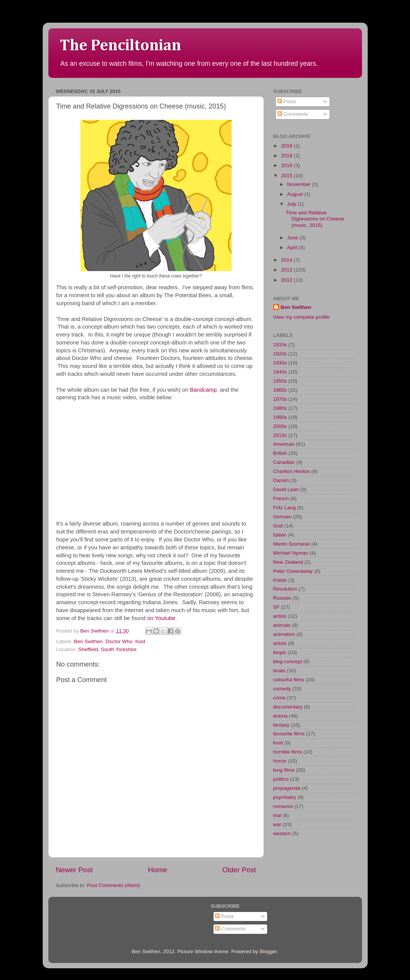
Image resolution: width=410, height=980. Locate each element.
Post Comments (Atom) (113, 885)
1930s (280, 363)
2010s (280, 435)
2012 (287, 280)
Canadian (284, 462)
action (280, 616)
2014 (287, 260)
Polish (280, 580)
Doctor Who (119, 641)
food (140, 641)
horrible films (288, 752)
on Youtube (161, 618)
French (281, 499)
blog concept (288, 661)
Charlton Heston (292, 471)
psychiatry (285, 797)
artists (280, 643)
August (296, 194)
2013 (287, 270)
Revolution (285, 589)
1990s (280, 417)
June (293, 238)
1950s (280, 381)
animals (282, 625)
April (293, 247)
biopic (280, 652)
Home (158, 870)
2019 (287, 146)
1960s (280, 390)
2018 (287, 156)
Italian (280, 535)
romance (283, 806)
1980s (280, 408)
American (284, 444)
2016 (287, 165)
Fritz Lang (285, 508)
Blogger (268, 951)
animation (284, 634)
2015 (287, 176)
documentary (288, 707)
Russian (282, 598)
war (277, 824)
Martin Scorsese (292, 544)
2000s (280, 426)
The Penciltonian (120, 46)
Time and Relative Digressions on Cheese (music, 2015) (315, 219)
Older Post (239, 870)
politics (281, 779)
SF (276, 607)
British (280, 453)
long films (284, 770)
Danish (281, 480)
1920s (280, 354)
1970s (280, 399)
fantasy (282, 725)
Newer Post (74, 870)
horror (280, 761)
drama (280, 716)
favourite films (289, 734)
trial (277, 815)
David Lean (286, 489)
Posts (287, 102)
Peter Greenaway (293, 571)
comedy (282, 689)
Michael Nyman (291, 553)
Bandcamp (203, 390)
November (300, 184)
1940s (280, 372)
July (292, 204)
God (278, 526)
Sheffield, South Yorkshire (107, 649)
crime (279, 698)
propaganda (287, 788)
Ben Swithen (88, 641)
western (282, 833)
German (282, 517)
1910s (280, 345)
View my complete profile (302, 317)
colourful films (289, 680)
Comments (293, 114)
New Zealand (288, 562)
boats (279, 671)
